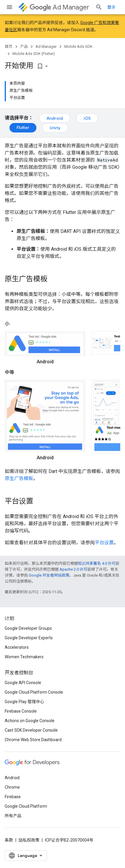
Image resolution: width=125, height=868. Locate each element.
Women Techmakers (24, 657)
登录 (111, 7)
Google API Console (23, 683)
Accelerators (17, 647)
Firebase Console (21, 711)
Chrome (12, 787)
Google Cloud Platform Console (34, 692)
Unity (55, 128)
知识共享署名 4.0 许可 (97, 563)
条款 (9, 840)
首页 (9, 46)
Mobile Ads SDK (78, 46)
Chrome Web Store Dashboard (33, 740)
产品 (24, 46)
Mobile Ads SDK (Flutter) (34, 54)
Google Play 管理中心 (24, 702)
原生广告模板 (19, 478)
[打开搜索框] (99, 7)
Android (55, 118)
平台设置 (104, 543)
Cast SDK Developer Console (31, 730)
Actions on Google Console (30, 721)
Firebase (13, 797)
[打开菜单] (9, 7)
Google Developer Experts (29, 638)
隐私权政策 (29, 840)
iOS (87, 118)
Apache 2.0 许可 (73, 569)
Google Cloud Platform (26, 806)
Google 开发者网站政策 (49, 575)
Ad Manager (59, 7)
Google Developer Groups (28, 628)
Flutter (23, 127)
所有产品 (13, 816)
